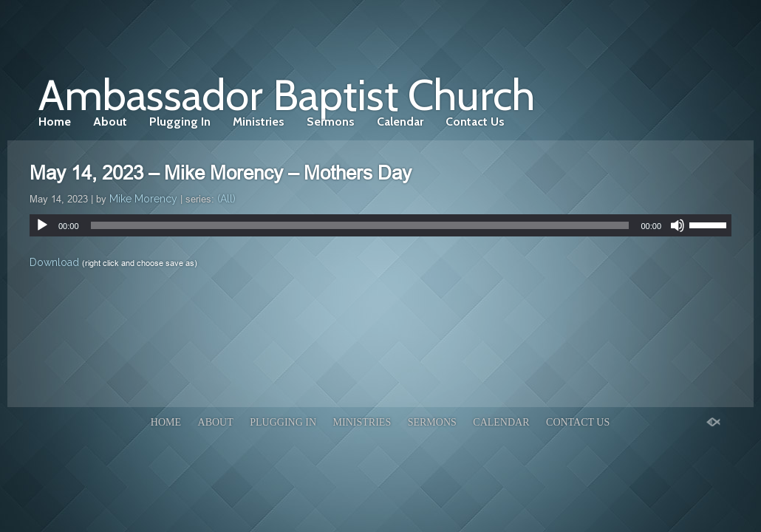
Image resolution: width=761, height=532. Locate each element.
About (110, 122)
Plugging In (180, 122)
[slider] (360, 225)
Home (55, 122)
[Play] (42, 225)
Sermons (331, 122)
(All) (226, 199)
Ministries (259, 122)
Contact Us (475, 122)
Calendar (400, 122)
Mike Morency (143, 199)
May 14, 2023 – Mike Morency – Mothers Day (221, 173)
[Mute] (678, 225)
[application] (380, 225)
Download (54, 262)
